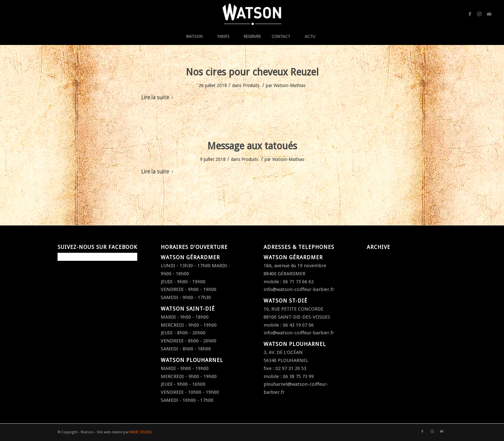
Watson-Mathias (289, 85)
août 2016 (378, 304)
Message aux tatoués (252, 146)
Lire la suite (158, 97)
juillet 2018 (379, 257)
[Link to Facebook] (470, 14)
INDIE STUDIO (141, 432)
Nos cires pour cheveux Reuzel (252, 72)
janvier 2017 (380, 272)
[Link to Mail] (489, 14)
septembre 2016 (385, 296)
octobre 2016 (381, 288)
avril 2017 (377, 265)
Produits (251, 85)
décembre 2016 (383, 280)
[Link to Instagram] (480, 14)
